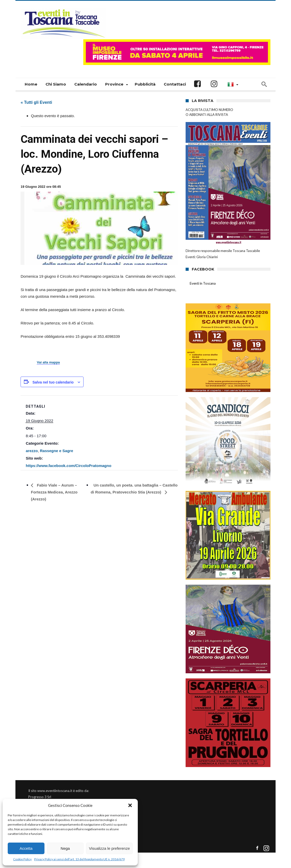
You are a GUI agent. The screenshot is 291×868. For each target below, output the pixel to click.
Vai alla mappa (48, 362)
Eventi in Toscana (203, 283)
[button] (130, 805)
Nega (65, 848)
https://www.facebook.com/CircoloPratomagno (69, 466)
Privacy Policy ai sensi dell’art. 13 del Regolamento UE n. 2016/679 (79, 859)
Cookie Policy (22, 859)
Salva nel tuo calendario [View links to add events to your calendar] (53, 382)
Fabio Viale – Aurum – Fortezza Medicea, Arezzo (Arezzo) (54, 492)
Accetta (26, 848)
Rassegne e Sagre (56, 451)
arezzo (32, 451)
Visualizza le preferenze (109, 848)
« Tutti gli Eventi (36, 102)
